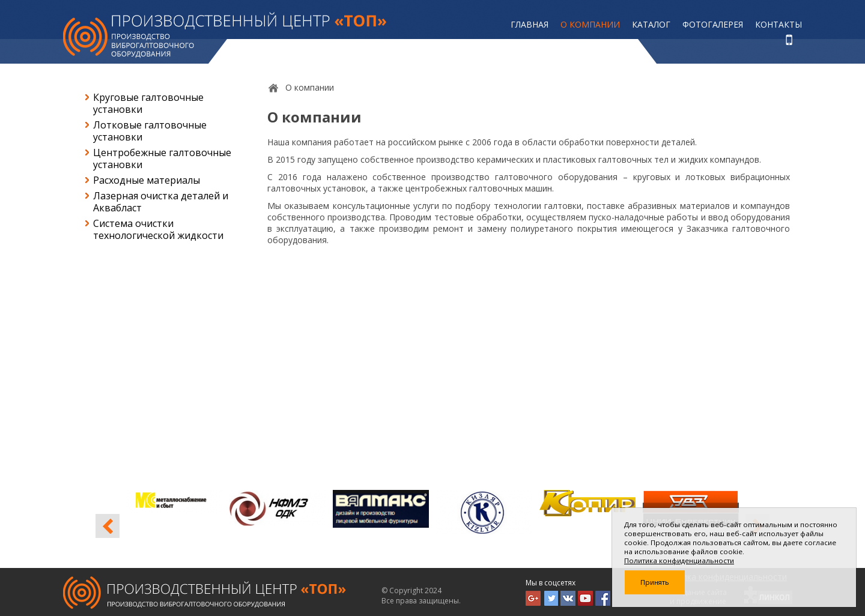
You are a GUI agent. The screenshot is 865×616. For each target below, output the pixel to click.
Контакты (778, 24)
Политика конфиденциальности (679, 560)
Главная (530, 24)
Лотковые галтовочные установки (150, 131)
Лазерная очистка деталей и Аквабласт (161, 202)
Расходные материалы (147, 180)
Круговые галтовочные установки (148, 103)
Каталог (651, 24)
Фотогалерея (713, 24)
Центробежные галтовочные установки (162, 159)
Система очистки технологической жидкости (158, 229)
